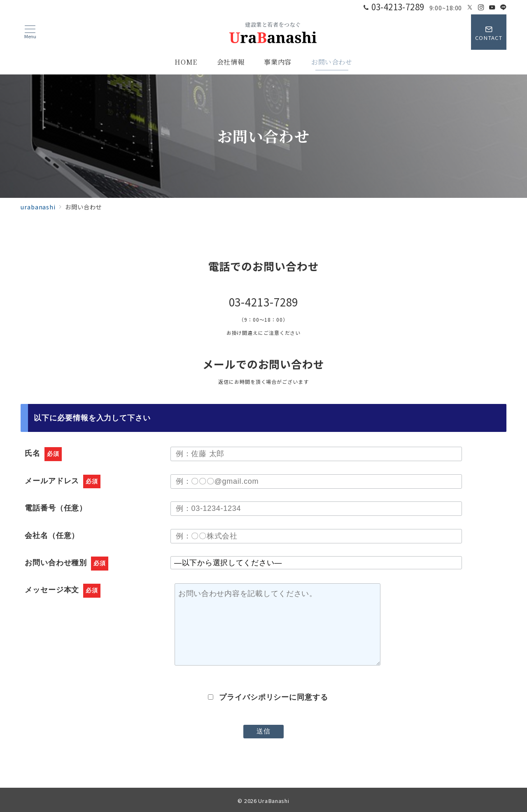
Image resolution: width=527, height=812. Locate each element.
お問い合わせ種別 (66, 563)
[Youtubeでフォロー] (492, 7)
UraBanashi (274, 801)
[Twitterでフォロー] (470, 7)
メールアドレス (63, 481)
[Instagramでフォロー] (481, 7)
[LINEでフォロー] (503, 7)
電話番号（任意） (56, 508)
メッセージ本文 (63, 590)
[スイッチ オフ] (489, 32)
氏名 (43, 453)
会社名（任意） (52, 536)
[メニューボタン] (30, 32)
